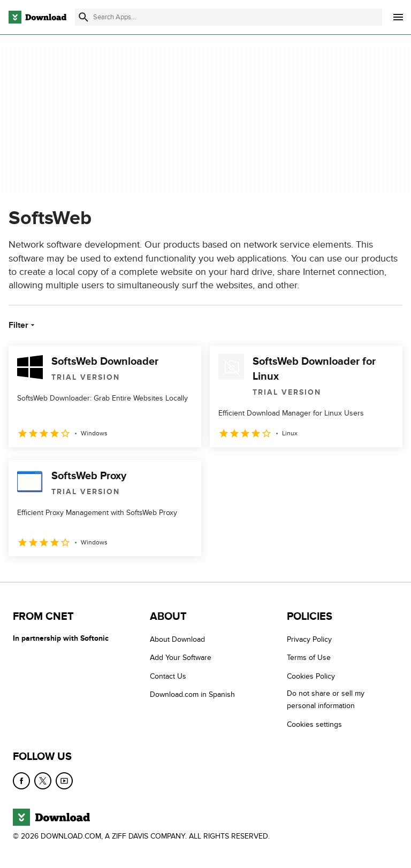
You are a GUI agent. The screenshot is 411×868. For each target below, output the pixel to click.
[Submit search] (83, 17)
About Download (177, 639)
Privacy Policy (309, 639)
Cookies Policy (311, 676)
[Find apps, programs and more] (229, 17)
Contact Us (168, 676)
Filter (23, 325)
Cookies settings (314, 724)
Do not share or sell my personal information (326, 700)
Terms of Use (309, 658)
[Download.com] (37, 17)
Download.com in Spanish (192, 694)
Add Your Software (181, 658)
